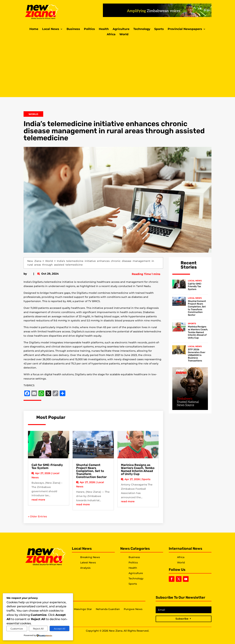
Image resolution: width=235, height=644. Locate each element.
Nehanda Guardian (108, 609)
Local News (51, 29)
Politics (89, 29)
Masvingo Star (83, 609)
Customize (17, 629)
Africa (111, 35)
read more (38, 500)
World (124, 35)
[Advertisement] (118, 67)
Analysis (85, 568)
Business (73, 29)
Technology (142, 29)
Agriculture (121, 29)
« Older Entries (37, 516)
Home (34, 29)
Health (104, 29)
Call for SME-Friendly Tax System (47, 466)
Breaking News (90, 557)
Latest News (88, 563)
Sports (159, 29)
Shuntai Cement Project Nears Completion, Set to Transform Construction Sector (91, 471)
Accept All (60, 629)
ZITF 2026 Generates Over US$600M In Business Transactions (197, 355)
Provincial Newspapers (185, 29)
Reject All (38, 629)
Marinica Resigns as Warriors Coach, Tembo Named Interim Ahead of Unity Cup (138, 469)
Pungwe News (133, 609)
